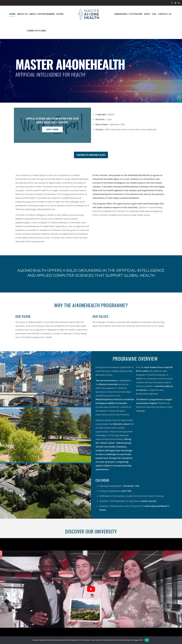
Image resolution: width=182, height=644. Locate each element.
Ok (147, 640)
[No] (179, 640)
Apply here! (52, 129)
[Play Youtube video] (91, 589)
